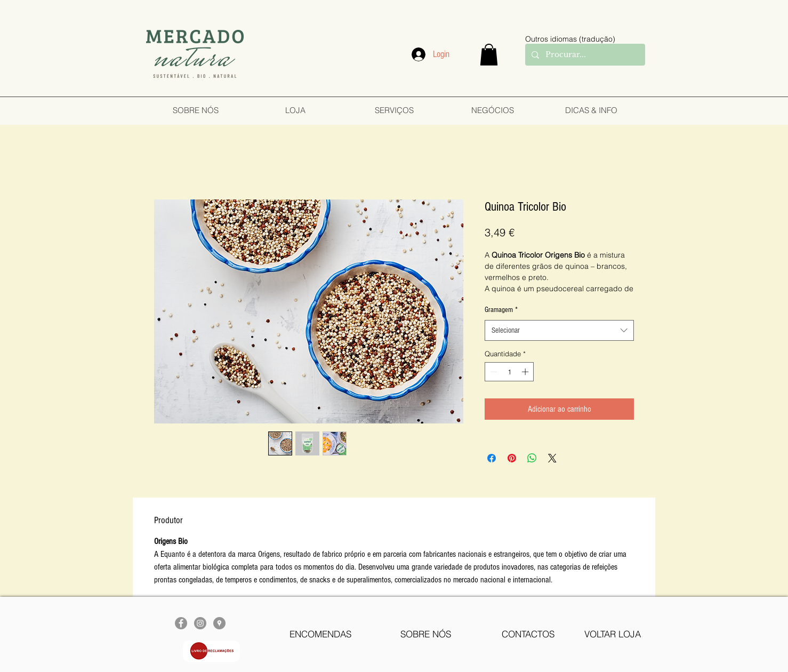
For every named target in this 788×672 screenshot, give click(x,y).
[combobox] (559, 330)
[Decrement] (493, 372)
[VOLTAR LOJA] (612, 634)
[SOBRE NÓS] (426, 634)
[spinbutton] (509, 372)
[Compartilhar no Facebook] (492, 458)
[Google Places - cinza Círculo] (219, 623)
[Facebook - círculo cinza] (181, 623)
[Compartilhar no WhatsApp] (532, 458)
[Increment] (526, 372)
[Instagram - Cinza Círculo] (200, 623)
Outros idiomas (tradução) (570, 39)
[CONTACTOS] (528, 634)
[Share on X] (552, 458)
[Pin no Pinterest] (512, 458)
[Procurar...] (584, 55)
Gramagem (501, 310)
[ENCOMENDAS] (320, 634)
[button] (489, 55)
